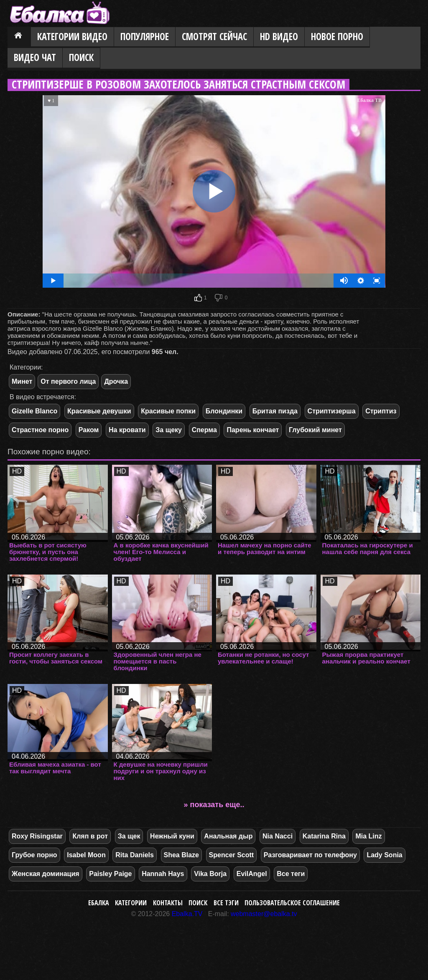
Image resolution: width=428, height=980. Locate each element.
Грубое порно (34, 855)
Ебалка (99, 903)
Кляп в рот (90, 836)
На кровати (127, 430)
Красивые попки (168, 411)
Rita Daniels (135, 855)
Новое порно (337, 37)
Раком (89, 430)
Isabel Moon (86, 855)
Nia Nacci (278, 836)
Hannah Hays (163, 874)
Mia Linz (368, 836)
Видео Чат (35, 57)
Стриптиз (381, 411)
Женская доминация (46, 874)
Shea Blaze (181, 855)
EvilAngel (252, 874)
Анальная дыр (228, 836)
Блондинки (224, 411)
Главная (19, 37)
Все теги (291, 874)
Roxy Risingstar (37, 836)
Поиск (81, 57)
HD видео (279, 37)
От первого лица (68, 381)
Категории (131, 903)
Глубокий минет (315, 430)
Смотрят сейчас (214, 37)
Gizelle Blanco (34, 411)
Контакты (168, 903)
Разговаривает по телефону (310, 855)
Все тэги (226, 903)
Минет (22, 381)
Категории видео (72, 37)
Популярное (145, 37)
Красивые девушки (99, 411)
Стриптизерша (332, 411)
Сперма (204, 430)
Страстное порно (40, 430)
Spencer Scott (232, 855)
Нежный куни (172, 836)
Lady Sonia (384, 855)
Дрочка (116, 381)
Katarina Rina (324, 836)
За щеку (169, 430)
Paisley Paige (110, 874)
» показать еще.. (214, 805)
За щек (129, 836)
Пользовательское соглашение (292, 903)
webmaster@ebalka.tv (264, 914)
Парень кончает (253, 430)
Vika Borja (210, 874)
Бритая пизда (275, 411)
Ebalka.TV (187, 914)
